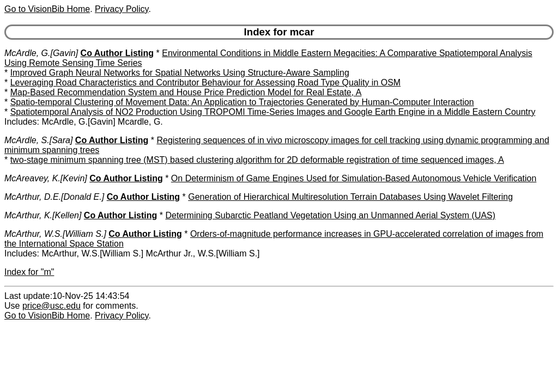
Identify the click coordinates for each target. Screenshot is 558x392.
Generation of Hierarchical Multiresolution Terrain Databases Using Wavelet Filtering (350, 197)
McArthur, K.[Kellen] (43, 215)
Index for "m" (29, 272)
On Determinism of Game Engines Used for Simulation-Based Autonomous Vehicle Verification (354, 178)
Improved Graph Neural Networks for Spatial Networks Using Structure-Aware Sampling (180, 73)
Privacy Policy (122, 9)
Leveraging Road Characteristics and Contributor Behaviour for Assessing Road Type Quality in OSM (206, 82)
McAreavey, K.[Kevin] (46, 178)
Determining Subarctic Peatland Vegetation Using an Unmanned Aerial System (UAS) (330, 215)
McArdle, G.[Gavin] (41, 53)
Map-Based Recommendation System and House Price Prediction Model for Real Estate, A (186, 92)
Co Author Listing (117, 53)
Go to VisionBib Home (47, 9)
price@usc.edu (51, 306)
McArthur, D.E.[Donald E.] (54, 197)
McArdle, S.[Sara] (38, 140)
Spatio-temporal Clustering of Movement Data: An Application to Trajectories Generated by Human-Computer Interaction (242, 102)
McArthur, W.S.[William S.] (55, 234)
